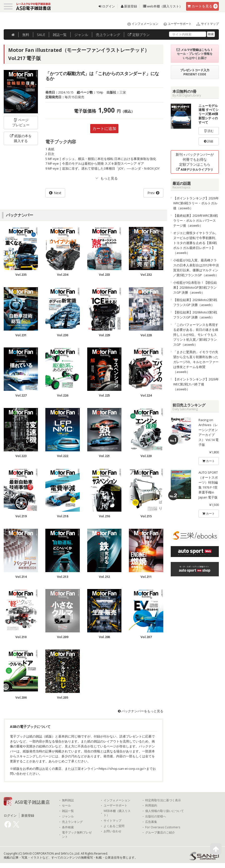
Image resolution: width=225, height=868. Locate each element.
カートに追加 (104, 128)
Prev (151, 193)
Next (58, 193)
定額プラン (139, 35)
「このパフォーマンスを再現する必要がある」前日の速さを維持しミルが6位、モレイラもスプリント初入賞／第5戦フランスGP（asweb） (196, 335)
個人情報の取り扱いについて (165, 811)
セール (66, 806)
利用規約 (151, 806)
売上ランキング (72, 822)
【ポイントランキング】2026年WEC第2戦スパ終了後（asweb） (196, 384)
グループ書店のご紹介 (160, 833)
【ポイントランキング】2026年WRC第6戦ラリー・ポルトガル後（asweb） (196, 203)
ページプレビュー (21, 122)
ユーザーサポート (175, 24)
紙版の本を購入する (21, 138)
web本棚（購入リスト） (163, 6)
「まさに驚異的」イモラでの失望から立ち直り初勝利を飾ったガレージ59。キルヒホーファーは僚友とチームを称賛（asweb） (196, 362)
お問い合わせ (112, 831)
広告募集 (151, 822)
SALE (41, 35)
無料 (26, 35)
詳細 (209, 141)
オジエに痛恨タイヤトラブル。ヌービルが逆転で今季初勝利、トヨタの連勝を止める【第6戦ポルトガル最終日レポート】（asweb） (196, 243)
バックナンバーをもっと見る (141, 711)
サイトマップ (206, 24)
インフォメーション (141, 24)
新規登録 (129, 6)
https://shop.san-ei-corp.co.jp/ (122, 769)
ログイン (107, 6)
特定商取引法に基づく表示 (163, 800)
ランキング (108, 35)
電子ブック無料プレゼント (77, 835)
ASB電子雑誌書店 (32, 802)
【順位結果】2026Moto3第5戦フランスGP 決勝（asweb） (195, 315)
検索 (211, 34)
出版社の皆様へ (156, 816)
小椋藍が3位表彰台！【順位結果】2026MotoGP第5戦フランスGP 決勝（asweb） (195, 287)
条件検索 (68, 827)
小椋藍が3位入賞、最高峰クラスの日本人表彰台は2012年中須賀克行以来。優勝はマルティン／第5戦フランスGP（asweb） (196, 268)
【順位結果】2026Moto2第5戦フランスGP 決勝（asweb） (195, 302)
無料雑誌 (68, 800)
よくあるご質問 (114, 826)
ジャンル (81, 35)
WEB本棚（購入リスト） (117, 813)
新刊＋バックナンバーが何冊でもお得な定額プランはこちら (195, 162)
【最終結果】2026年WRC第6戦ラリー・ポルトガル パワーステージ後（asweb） (196, 220)
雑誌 (60, 35)
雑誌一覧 (68, 811)
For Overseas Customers (163, 827)
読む (209, 131)
